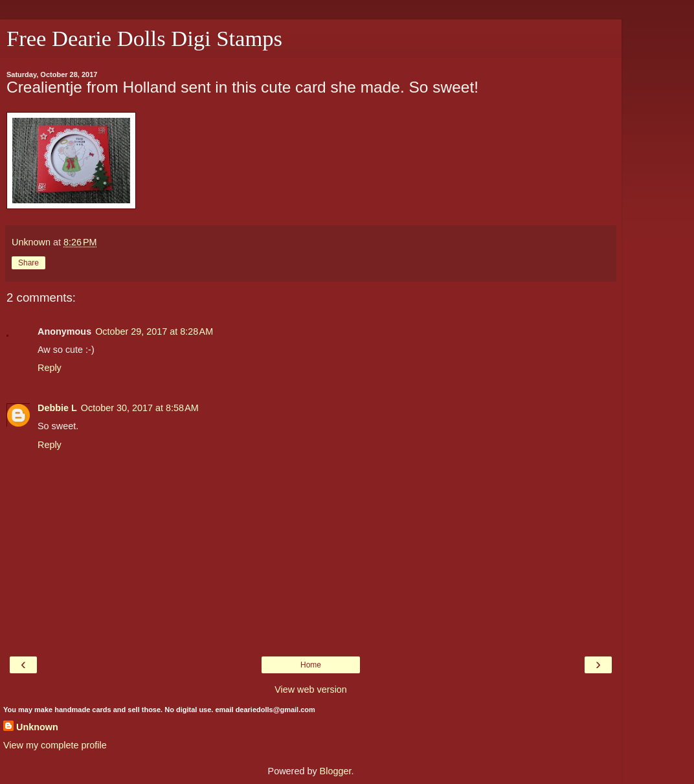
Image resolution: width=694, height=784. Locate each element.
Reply (50, 368)
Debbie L (57, 408)
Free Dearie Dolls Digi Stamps (144, 38)
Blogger (336, 771)
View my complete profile (55, 745)
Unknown (37, 727)
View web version (311, 689)
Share (28, 263)
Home (311, 665)
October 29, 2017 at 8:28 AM (154, 331)
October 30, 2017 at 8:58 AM (140, 408)
